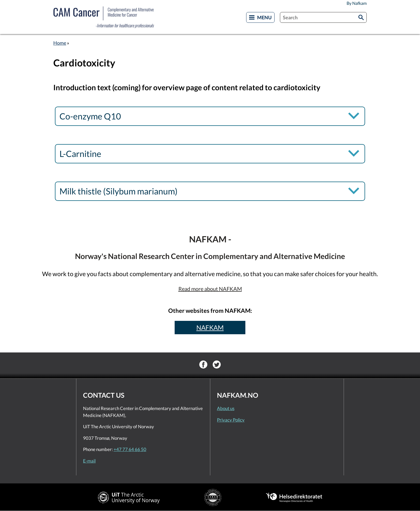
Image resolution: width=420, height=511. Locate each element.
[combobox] (323, 17)
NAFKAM (210, 327)
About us (226, 408)
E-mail (89, 461)
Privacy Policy (231, 420)
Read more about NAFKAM (210, 289)
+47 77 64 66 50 (130, 449)
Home (60, 43)
